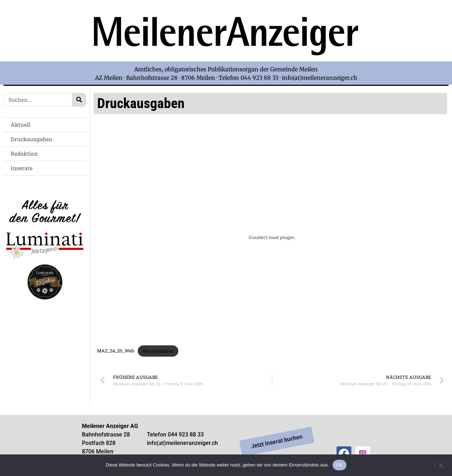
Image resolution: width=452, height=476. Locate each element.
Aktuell (22, 124)
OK (340, 465)
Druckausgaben (31, 139)
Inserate (23, 168)
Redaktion (26, 153)
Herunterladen (158, 351)
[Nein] (441, 465)
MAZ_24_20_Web (116, 351)
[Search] (79, 100)
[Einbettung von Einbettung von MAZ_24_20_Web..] (272, 238)
